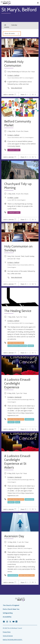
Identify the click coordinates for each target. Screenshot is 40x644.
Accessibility (7, 617)
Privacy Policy (7, 632)
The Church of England (11, 605)
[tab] (10, 95)
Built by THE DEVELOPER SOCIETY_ (13, 640)
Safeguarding (8, 613)
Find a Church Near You (11, 609)
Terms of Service (8, 636)
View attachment (17, 88)
